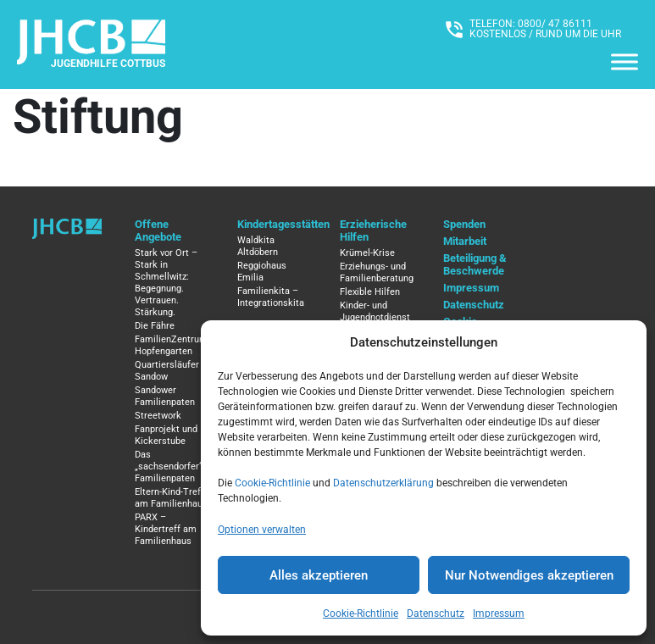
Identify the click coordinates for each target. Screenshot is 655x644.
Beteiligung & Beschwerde (475, 264)
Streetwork (158, 416)
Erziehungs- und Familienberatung (377, 272)
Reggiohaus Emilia (262, 272)
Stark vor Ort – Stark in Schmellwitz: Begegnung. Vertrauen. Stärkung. (166, 283)
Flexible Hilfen (370, 292)
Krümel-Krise (367, 253)
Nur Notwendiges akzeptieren (529, 575)
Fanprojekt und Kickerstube (166, 435)
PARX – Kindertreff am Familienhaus (166, 529)
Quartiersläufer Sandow (167, 371)
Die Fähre (155, 326)
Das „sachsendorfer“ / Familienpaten (172, 466)
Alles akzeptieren (319, 575)
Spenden (464, 224)
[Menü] (624, 61)
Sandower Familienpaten (165, 396)
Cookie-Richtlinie (272, 483)
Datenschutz (436, 613)
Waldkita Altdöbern (258, 246)
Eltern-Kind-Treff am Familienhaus (171, 498)
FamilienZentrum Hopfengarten (171, 345)
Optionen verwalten (262, 530)
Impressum (499, 613)
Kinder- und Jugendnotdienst (375, 311)
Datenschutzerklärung (383, 483)
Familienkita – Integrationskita (271, 297)
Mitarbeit (465, 241)
